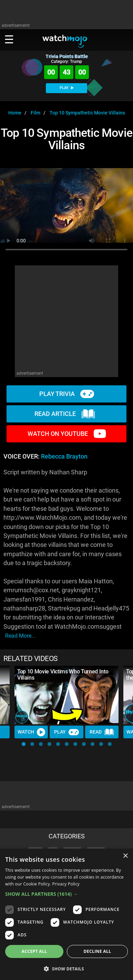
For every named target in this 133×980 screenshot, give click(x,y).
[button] (24, 744)
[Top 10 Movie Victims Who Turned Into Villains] (66, 695)
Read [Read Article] (102, 732)
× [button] (125, 856)
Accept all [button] (34, 951)
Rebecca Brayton (64, 456)
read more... (20, 636)
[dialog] (66, 914)
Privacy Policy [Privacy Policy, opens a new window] (66, 884)
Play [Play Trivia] (66, 732)
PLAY (66, 88)
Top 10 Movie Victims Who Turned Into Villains (63, 675)
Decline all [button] (98, 951)
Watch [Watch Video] (31, 732)
